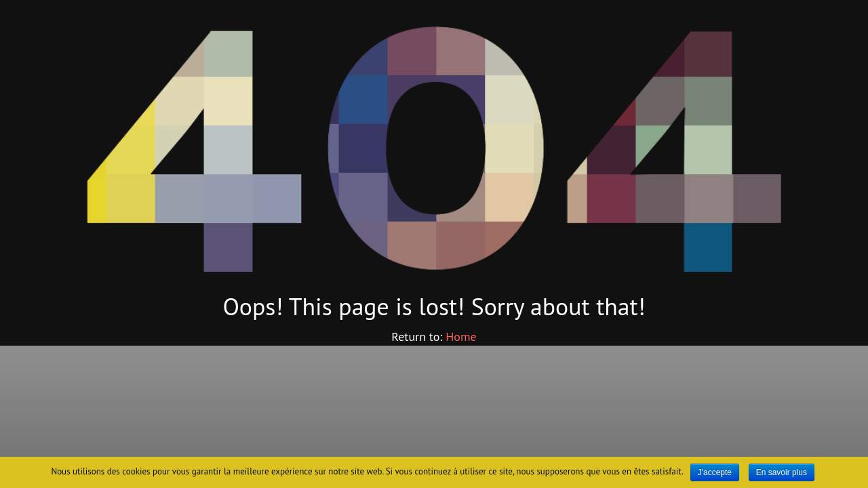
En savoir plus (782, 472)
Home (461, 337)
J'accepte (715, 472)
